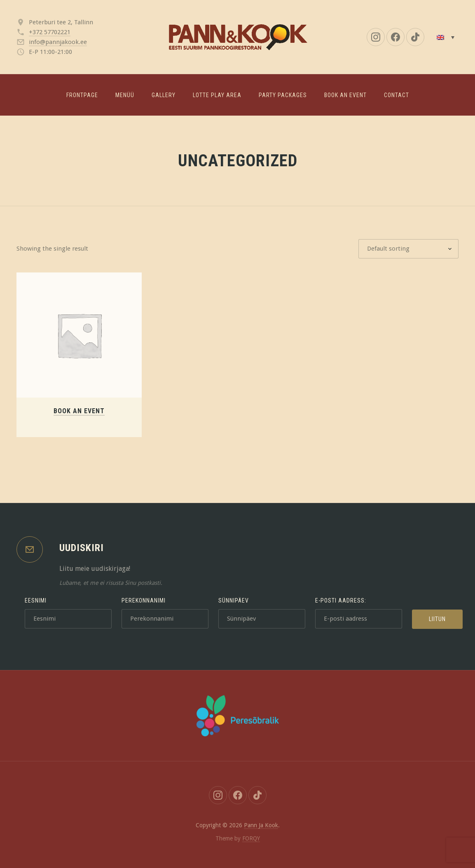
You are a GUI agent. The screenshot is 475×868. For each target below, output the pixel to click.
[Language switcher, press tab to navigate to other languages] (446, 37)
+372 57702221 (50, 32)
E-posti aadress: (341, 600)
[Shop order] (408, 249)
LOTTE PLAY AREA (217, 95)
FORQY (251, 838)
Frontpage (82, 95)
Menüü (125, 95)
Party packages (283, 95)
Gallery (164, 95)
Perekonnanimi (144, 600)
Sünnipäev (234, 600)
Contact (397, 95)
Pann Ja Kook (261, 825)
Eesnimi (36, 600)
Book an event (345, 95)
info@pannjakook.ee (58, 42)
